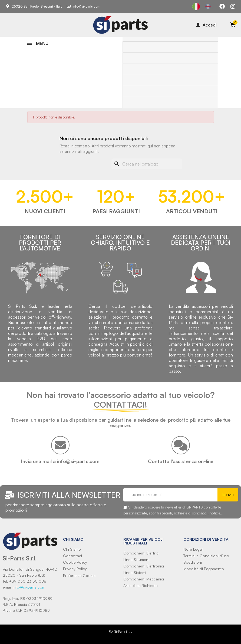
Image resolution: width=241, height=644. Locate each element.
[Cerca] (147, 164)
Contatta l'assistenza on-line (181, 461)
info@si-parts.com (29, 587)
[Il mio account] (206, 25)
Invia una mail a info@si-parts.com (60, 461)
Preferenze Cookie (79, 575)
